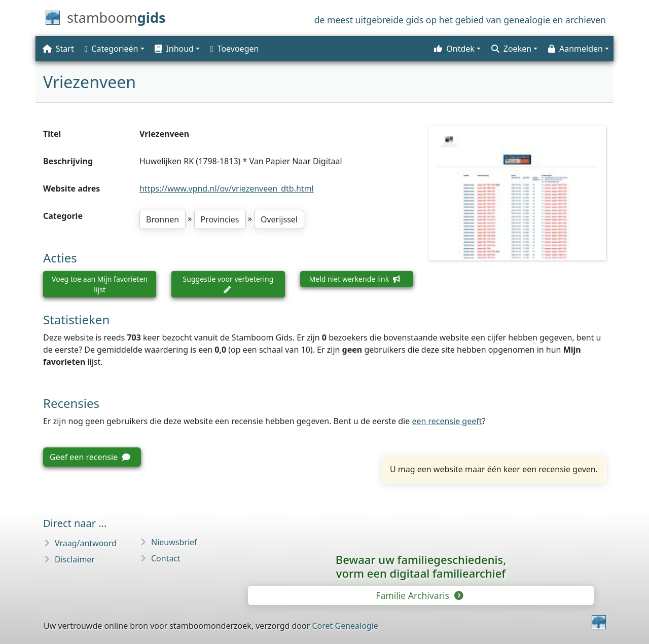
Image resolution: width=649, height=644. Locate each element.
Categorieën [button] (112, 49)
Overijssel (279, 219)
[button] (176, 49)
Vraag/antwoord (86, 543)
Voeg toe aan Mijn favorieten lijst (100, 284)
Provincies (220, 219)
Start (58, 49)
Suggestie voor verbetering (228, 284)
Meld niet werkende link (355, 279)
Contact (166, 558)
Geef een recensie (90, 457)
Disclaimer (75, 559)
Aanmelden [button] (575, 49)
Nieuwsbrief (174, 542)
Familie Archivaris (419, 595)
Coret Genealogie (345, 626)
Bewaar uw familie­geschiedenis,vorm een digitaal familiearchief (421, 566)
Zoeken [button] (511, 49)
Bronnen (163, 219)
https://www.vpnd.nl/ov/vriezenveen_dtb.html (227, 188)
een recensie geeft (447, 421)
